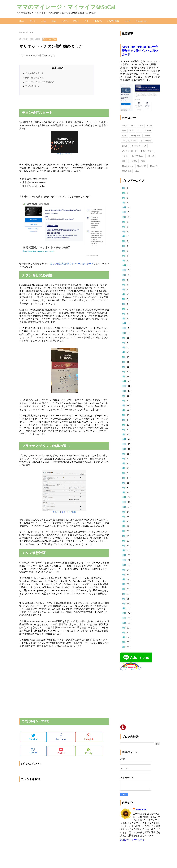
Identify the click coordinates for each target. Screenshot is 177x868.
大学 (86, 21)
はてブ (33, 750)
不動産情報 (127, 171)
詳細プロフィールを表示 (132, 839)
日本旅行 (154, 165)
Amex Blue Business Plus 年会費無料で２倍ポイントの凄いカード (140, 50)
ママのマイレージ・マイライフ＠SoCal (66, 7)
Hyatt (124, 130)
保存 (137, 171)
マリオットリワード (64, 153)
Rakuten (147, 135)
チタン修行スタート (34, 73)
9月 (124, 221)
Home (22, 21)
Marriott (148, 130)
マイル (32, 21)
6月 (124, 236)
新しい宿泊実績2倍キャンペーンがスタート (72, 263)
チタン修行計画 (32, 85)
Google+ (89, 736)
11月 (124, 212)
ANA (133, 125)
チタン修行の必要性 (34, 77)
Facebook (61, 736)
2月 (124, 197)
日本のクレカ (127, 165)
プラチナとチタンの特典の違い (40, 81)
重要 (124, 160)
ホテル (64, 21)
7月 (124, 231)
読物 (143, 160)
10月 (124, 216)
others (124, 135)
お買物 (125, 145)
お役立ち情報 (113, 21)
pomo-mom (141, 809)
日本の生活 (142, 165)
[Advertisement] (52, 103)
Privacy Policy (141, 21)
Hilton (150, 125)
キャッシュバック (139, 145)
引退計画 (97, 21)
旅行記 (76, 21)
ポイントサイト (147, 150)
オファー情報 (146, 140)
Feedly (89, 750)
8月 (124, 226)
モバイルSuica (137, 155)
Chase (54, 21)
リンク (127, 21)
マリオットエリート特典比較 (64, 511)
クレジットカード (129, 150)
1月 (124, 202)
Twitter (33, 736)
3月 (124, 192)
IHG (132, 130)
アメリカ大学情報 (129, 140)
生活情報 (133, 160)
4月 (124, 187)
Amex (43, 21)
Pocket (61, 750)
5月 (124, 241)
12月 (124, 207)
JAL (139, 130)
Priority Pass (135, 135)
